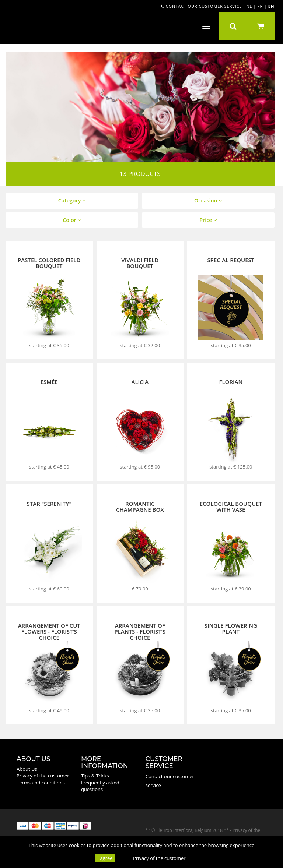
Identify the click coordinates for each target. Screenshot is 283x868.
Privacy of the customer (159, 858)
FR (260, 6)
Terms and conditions (41, 783)
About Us (27, 769)
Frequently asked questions (100, 786)
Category (72, 200)
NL (249, 6)
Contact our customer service (201, 6)
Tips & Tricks (95, 776)
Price (208, 220)
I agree (105, 858)
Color (72, 220)
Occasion (208, 200)
